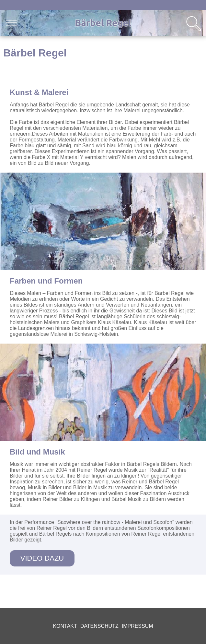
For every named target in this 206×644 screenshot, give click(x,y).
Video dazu (42, 558)
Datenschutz (99, 626)
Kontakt (65, 626)
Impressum (137, 626)
